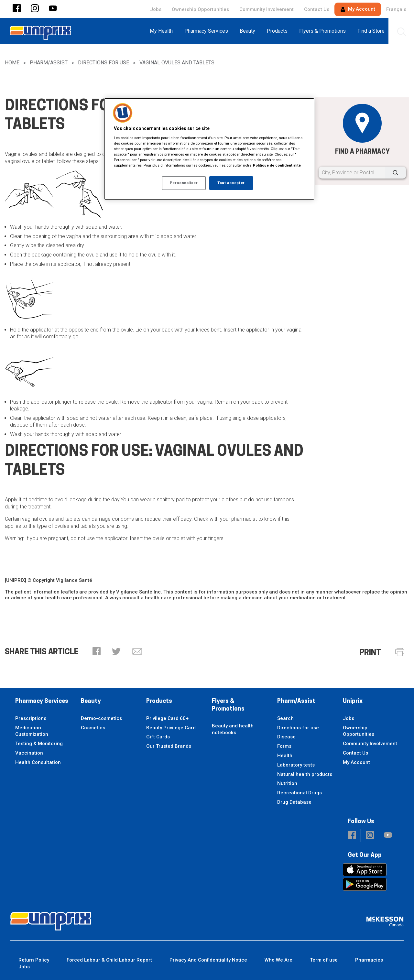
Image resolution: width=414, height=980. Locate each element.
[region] (209, 149)
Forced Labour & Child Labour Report (109, 960)
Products (159, 701)
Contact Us (317, 9)
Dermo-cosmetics (101, 718)
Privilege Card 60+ (167, 718)
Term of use (324, 960)
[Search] (396, 173)
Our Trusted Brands (169, 746)
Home (12, 63)
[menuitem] (163, 31)
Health (285, 756)
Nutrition (287, 783)
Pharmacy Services (42, 701)
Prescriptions (31, 718)
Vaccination (29, 753)
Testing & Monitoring (39, 744)
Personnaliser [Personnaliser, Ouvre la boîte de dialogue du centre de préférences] (184, 183)
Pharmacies (369, 960)
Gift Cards (158, 737)
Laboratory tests (296, 765)
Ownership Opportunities (200, 9)
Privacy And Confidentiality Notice (208, 960)
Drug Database (294, 802)
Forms (284, 746)
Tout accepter (231, 183)
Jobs (156, 9)
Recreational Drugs (300, 793)
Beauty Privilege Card (171, 728)
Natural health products (305, 774)
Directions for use (103, 63)
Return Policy (34, 960)
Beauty (91, 701)
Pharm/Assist (49, 63)
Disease (286, 737)
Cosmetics (93, 728)
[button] (17, 9)
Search (285, 718)
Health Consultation (38, 762)
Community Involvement (267, 9)
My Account (358, 9)
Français (396, 9)
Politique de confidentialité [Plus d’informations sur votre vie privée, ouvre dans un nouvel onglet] (277, 165)
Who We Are (278, 960)
